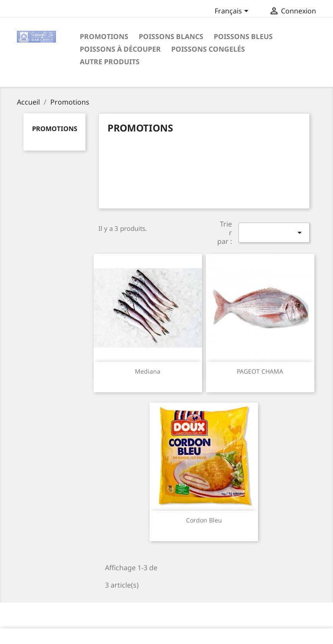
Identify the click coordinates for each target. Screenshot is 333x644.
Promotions (104, 36)
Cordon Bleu (204, 520)
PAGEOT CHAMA (260, 371)
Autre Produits (110, 62)
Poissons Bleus (243, 36)
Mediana (148, 371)
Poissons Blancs (171, 36)
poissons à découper (120, 49)
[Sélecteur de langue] (233, 12)
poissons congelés (208, 49)
